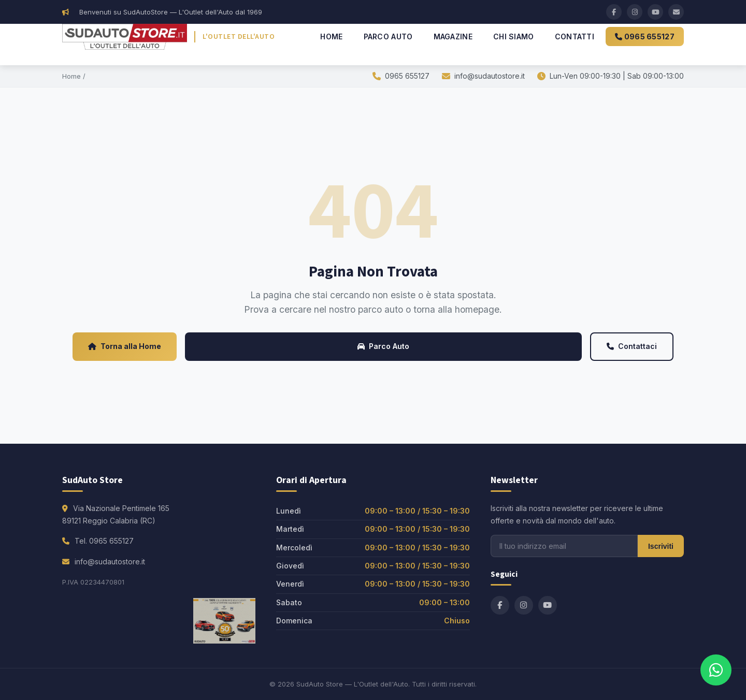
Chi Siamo (514, 37)
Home (331, 37)
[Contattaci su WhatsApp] (716, 670)
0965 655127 (645, 37)
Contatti (575, 37)
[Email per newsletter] (564, 546)
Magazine (453, 37)
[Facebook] (614, 12)
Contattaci (632, 346)
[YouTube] (655, 12)
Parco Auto (388, 37)
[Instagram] (635, 12)
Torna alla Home (125, 346)
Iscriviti (661, 546)
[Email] (676, 12)
